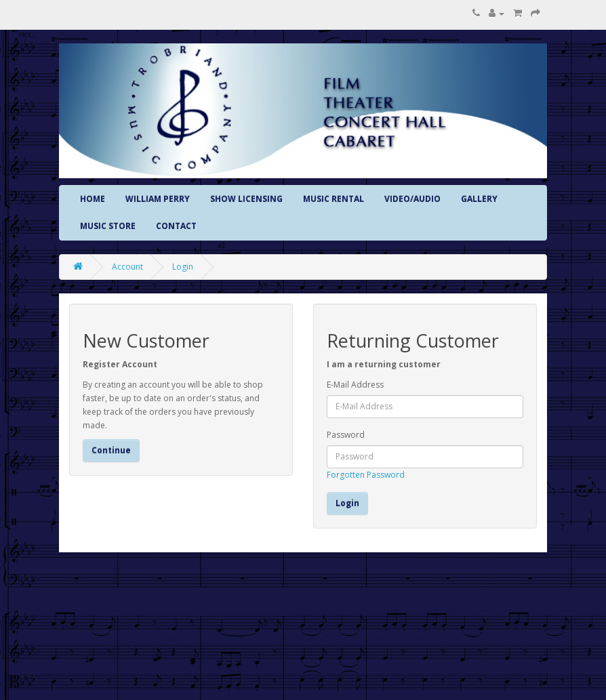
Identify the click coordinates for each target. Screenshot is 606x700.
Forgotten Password (366, 475)
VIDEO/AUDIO (412, 199)
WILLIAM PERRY (158, 199)
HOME (93, 199)
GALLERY (479, 199)
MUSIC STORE (108, 226)
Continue (111, 450)
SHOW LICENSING (246, 199)
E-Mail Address (355, 385)
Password (346, 435)
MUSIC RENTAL (334, 199)
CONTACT (176, 226)
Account (127, 267)
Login (183, 267)
